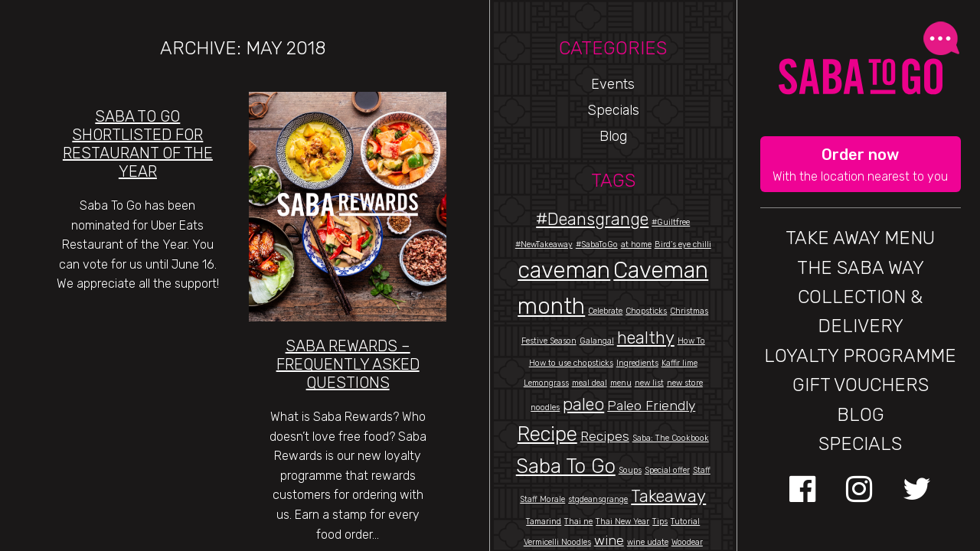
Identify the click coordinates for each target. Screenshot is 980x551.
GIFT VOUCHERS (861, 385)
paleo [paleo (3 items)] (583, 404)
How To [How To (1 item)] (691, 341)
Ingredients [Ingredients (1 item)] (637, 363)
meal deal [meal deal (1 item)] (590, 383)
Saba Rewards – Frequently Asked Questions (348, 364)
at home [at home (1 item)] (636, 245)
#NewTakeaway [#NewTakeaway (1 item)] (544, 245)
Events (613, 84)
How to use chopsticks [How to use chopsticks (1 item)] (571, 363)
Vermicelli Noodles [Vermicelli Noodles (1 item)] (557, 542)
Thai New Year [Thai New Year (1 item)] (622, 522)
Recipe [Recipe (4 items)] (547, 434)
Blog (613, 136)
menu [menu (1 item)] (621, 383)
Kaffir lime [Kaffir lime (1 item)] (679, 363)
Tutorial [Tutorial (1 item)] (685, 522)
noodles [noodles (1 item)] (545, 408)
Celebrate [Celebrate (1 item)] (605, 311)
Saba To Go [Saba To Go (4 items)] (566, 466)
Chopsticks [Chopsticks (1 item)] (646, 311)
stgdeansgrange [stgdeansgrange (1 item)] (598, 499)
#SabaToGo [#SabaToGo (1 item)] (597, 245)
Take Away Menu (860, 238)
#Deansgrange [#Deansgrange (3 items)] (592, 219)
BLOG (861, 415)
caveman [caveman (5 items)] (564, 270)
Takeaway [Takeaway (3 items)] (668, 496)
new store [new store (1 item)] (685, 383)
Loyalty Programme (860, 356)
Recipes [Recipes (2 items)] (605, 436)
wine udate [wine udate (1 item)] (648, 542)
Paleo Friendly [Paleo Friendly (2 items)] (651, 405)
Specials (613, 110)
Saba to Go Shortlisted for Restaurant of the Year (138, 144)
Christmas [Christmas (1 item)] (689, 311)
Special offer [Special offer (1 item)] (667, 470)
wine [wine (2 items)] (609, 540)
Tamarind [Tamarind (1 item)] (544, 522)
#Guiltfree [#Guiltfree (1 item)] (671, 222)
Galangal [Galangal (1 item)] (597, 341)
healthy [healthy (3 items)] (646, 338)
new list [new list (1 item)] (649, 383)
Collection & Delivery (860, 311)
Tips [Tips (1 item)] (660, 522)
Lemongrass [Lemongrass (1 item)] (546, 383)
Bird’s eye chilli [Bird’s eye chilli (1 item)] (683, 245)
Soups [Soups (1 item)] (630, 470)
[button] (861, 165)
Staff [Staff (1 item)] (702, 470)
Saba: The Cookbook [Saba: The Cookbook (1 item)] (671, 438)
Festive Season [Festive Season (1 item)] (549, 341)
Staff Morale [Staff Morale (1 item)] (542, 499)
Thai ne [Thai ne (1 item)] (578, 522)
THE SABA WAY (861, 268)
